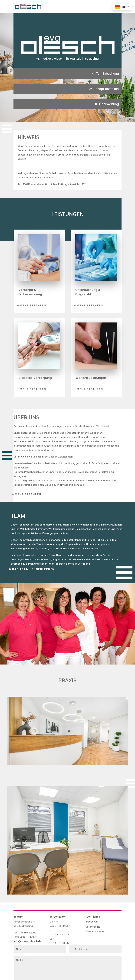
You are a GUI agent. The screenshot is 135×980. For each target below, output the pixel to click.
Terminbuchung (107, 74)
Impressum (92, 922)
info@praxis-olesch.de (27, 941)
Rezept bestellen (106, 89)
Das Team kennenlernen (33, 569)
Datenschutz (93, 927)
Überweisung (109, 104)
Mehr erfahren (33, 305)
